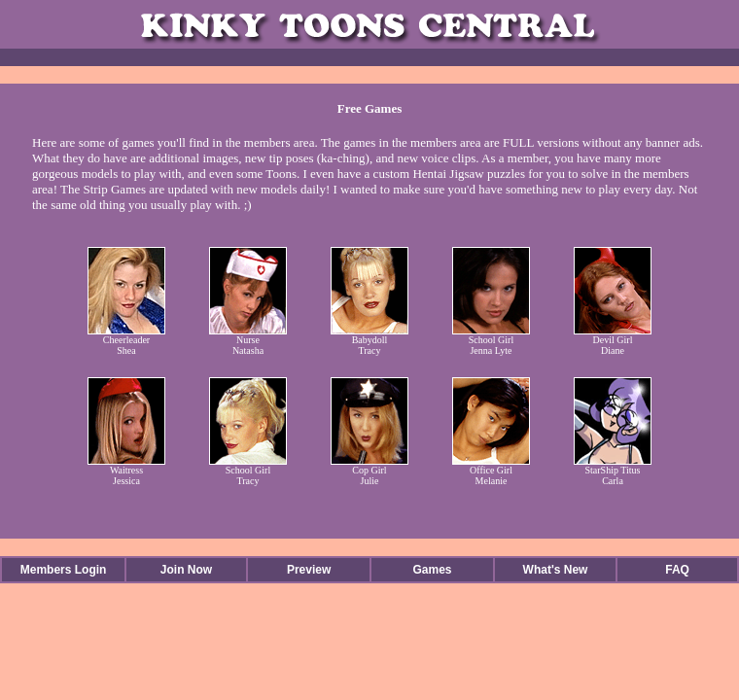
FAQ (677, 570)
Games (432, 570)
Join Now (186, 570)
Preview (309, 570)
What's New (556, 570)
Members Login (64, 570)
